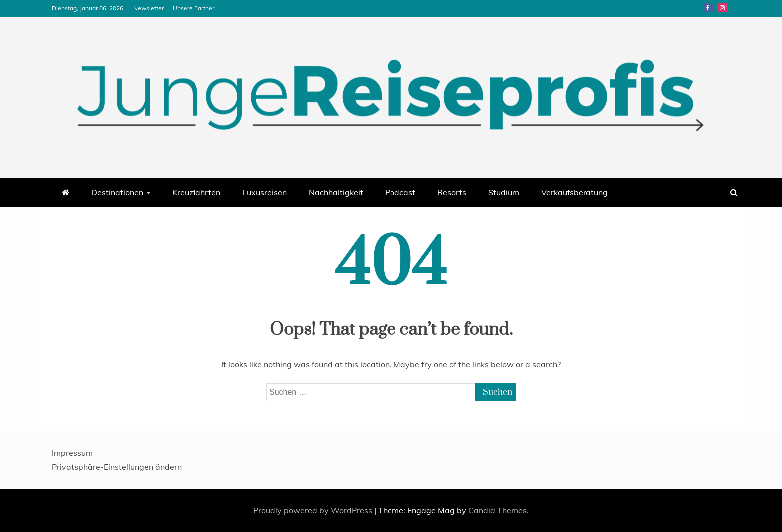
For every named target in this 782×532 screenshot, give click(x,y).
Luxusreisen (265, 192)
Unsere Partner (194, 8)
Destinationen (117, 192)
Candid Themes (497, 510)
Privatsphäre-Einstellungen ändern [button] (117, 467)
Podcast (400, 192)
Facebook (708, 8)
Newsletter (148, 8)
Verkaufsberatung (575, 192)
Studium (504, 192)
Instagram (722, 8)
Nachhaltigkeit (336, 192)
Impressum (72, 453)
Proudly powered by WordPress (314, 510)
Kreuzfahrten (196, 192)
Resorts (452, 192)
